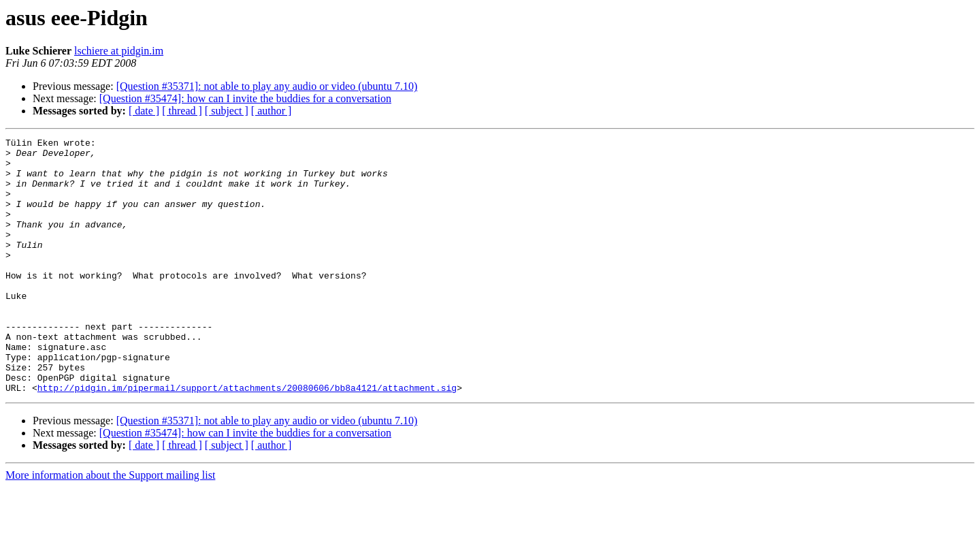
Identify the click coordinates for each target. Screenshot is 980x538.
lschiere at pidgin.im (119, 51)
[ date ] (144, 111)
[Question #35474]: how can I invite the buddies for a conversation (245, 98)
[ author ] (272, 111)
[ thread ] (182, 111)
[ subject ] (227, 111)
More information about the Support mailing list (110, 526)
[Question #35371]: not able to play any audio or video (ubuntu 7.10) (267, 86)
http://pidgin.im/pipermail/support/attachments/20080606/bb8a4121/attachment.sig (247, 439)
